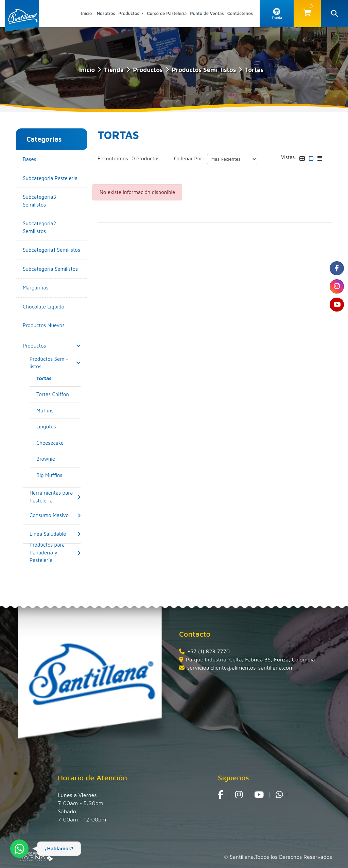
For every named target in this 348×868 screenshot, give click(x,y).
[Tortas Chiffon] (58, 395)
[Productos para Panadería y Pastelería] (53, 553)
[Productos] (34, 346)
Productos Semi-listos (204, 70)
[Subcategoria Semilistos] (52, 269)
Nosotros (106, 13)
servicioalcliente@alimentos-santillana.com (240, 668)
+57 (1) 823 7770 (208, 651)
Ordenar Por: (189, 158)
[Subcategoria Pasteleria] (52, 179)
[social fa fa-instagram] (336, 289)
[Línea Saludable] (48, 534)
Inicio (86, 13)
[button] (307, 14)
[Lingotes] (58, 427)
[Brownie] (58, 459)
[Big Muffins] (58, 475)
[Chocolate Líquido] (52, 307)
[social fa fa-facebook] (336, 269)
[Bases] (52, 160)
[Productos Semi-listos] (53, 363)
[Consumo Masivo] (49, 516)
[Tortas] (58, 379)
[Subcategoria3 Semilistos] (52, 201)
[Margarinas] (52, 288)
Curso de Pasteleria (167, 13)
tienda (114, 70)
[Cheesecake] (58, 443)
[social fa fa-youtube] (336, 308)
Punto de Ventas (207, 13)
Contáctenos (240, 13)
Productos (130, 13)
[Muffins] (58, 411)
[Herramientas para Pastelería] (53, 497)
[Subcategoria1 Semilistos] (52, 250)
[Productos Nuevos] (52, 326)
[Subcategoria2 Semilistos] (52, 227)
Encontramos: (114, 158)
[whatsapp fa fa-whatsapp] (279, 795)
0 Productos (145, 158)
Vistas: (289, 157)
